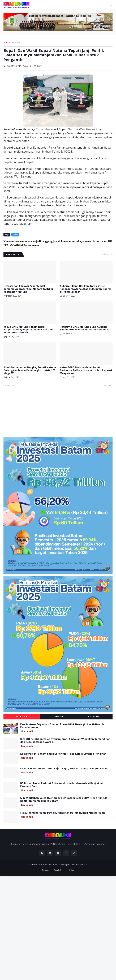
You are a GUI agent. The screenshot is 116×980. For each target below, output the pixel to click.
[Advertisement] (29, 414)
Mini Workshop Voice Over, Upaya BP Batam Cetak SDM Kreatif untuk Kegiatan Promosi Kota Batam (64, 800)
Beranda (8, 42)
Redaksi (57, 870)
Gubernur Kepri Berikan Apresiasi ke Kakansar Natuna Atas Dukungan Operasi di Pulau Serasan (86, 289)
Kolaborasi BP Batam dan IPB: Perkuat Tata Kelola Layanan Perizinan (63, 754)
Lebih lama (106, 385)
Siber (72, 870)
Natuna (19, 42)
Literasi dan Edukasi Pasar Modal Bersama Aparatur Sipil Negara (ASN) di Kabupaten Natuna (28, 289)
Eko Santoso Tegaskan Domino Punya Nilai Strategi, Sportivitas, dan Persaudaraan (63, 726)
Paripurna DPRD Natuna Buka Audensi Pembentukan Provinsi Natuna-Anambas (85, 328)
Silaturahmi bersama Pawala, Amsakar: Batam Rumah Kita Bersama (63, 813)
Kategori (94, 717)
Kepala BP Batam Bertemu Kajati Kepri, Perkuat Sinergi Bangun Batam (64, 769)
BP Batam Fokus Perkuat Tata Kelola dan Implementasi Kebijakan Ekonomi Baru (61, 785)
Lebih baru (10, 385)
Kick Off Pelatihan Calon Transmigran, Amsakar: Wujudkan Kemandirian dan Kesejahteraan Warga (65, 741)
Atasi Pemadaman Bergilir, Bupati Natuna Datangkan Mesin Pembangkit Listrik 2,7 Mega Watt (30, 370)
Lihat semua (107, 254)
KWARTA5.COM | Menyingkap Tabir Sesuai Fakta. (64, 864)
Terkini (58, 717)
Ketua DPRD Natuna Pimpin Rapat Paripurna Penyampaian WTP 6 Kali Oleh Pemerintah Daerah (28, 330)
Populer (22, 717)
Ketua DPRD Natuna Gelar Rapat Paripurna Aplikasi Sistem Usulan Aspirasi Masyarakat (86, 370)
